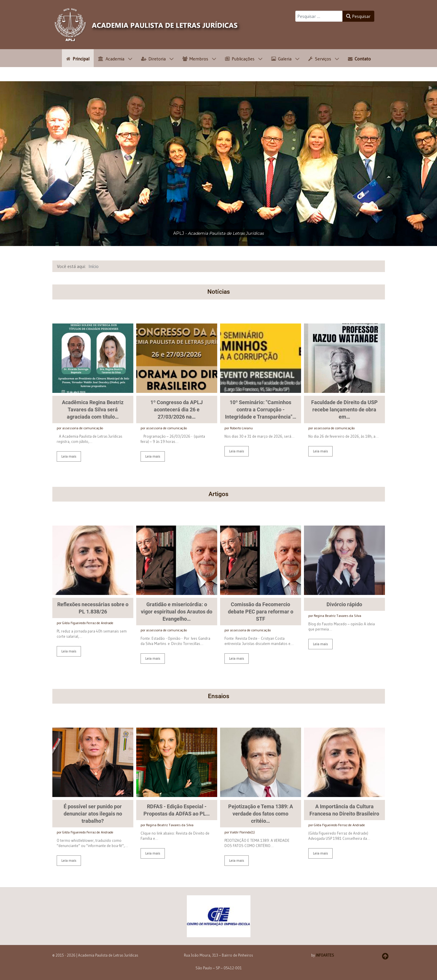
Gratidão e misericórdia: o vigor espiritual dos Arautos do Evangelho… (177, 614)
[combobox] (319, 16)
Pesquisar (358, 16)
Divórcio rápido (344, 606)
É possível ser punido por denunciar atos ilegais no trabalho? (93, 816)
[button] (219, 918)
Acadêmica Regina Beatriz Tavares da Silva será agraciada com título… (93, 409)
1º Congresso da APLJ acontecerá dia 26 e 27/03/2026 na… (177, 409)
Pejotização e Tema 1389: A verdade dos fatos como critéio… (261, 816)
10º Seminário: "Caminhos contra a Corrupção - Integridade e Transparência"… (261, 409)
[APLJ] (148, 25)
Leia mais (69, 456)
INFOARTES (325, 957)
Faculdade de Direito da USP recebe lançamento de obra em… (344, 409)
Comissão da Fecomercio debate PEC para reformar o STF (261, 614)
